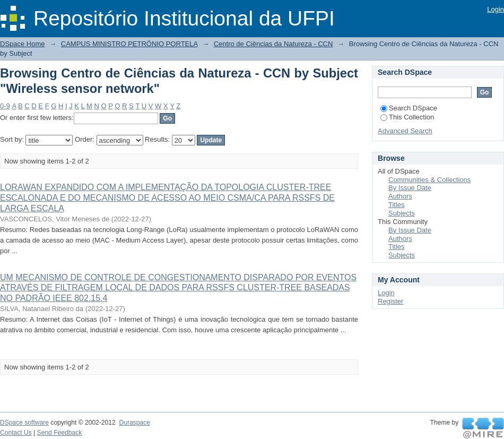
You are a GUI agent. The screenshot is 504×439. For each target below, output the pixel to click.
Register (390, 301)
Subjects (402, 213)
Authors (400, 196)
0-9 (5, 106)
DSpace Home (23, 44)
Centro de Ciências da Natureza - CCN (273, 44)
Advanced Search (405, 131)
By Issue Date (410, 188)
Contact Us (16, 433)
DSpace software (24, 423)
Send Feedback (60, 433)
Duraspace (134, 423)
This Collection (407, 117)
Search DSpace (409, 108)
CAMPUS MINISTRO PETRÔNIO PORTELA (129, 44)
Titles (397, 205)
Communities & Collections (429, 180)
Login (496, 9)
